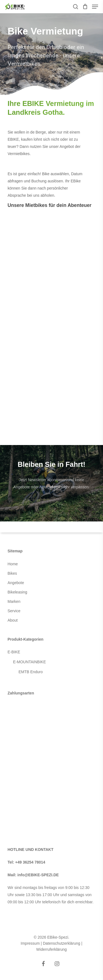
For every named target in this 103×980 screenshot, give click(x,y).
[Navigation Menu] (95, 7)
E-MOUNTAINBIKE (30, 662)
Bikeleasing (18, 592)
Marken (14, 601)
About (13, 620)
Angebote (16, 583)
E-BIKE (14, 652)
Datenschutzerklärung (62, 943)
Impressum (30, 943)
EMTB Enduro (31, 672)
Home (13, 564)
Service (14, 611)
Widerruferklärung (51, 949)
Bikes (12, 573)
